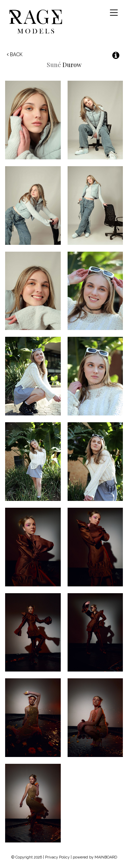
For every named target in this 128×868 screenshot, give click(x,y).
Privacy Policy (57, 857)
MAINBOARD (106, 857)
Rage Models (44, 21)
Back (15, 54)
